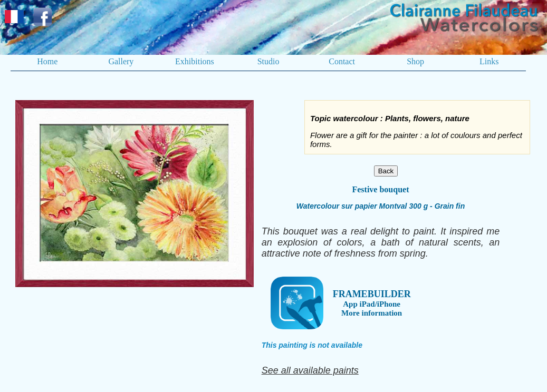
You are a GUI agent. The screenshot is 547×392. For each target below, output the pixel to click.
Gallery (121, 61)
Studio (268, 61)
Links (489, 61)
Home (47, 61)
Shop (415, 61)
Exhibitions (195, 61)
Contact (342, 61)
